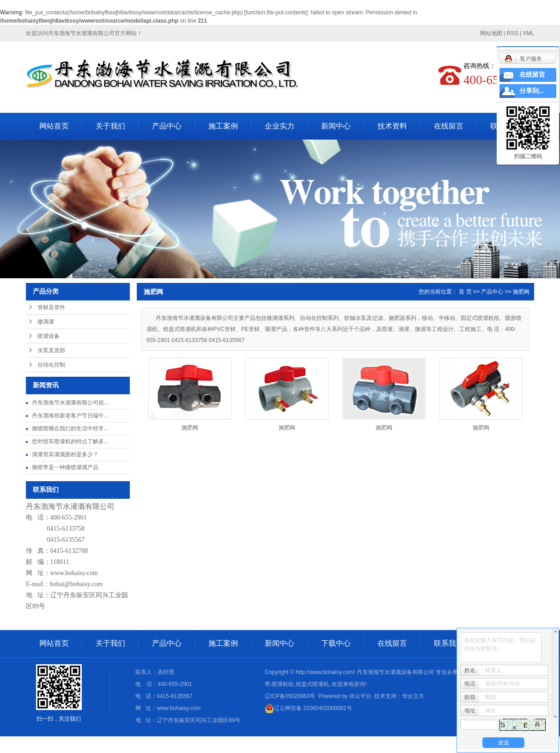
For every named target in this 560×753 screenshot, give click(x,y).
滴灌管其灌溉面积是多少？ (65, 454)
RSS (513, 33)
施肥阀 (521, 292)
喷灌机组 (283, 684)
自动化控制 (51, 365)
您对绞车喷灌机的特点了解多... (70, 441)
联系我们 (449, 643)
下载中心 (336, 643)
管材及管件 (51, 307)
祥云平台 (360, 696)
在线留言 (449, 126)
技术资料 (392, 126)
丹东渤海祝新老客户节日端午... (70, 416)
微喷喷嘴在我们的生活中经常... (70, 429)
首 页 (465, 292)
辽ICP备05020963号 (290, 696)
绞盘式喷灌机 (312, 684)
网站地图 (491, 33)
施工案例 (223, 126)
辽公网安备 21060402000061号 (308, 708)
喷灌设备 (49, 336)
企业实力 (280, 126)
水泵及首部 (51, 350)
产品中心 (167, 126)
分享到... (532, 91)
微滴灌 (46, 322)
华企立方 (413, 696)
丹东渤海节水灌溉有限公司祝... (70, 403)
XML (528, 33)
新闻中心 (336, 126)
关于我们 (110, 126)
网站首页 (54, 126)
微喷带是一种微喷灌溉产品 (65, 467)
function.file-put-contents (276, 12)
